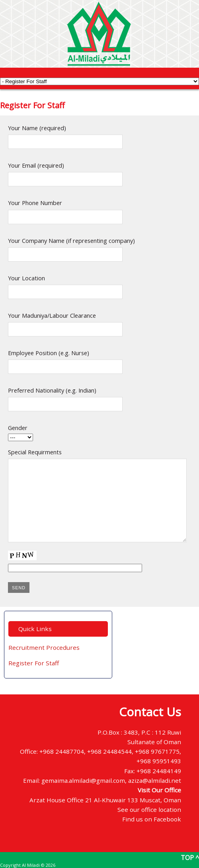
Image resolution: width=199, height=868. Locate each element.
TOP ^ (190, 858)
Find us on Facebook (152, 819)
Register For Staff (34, 663)
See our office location (149, 809)
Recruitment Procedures (44, 647)
